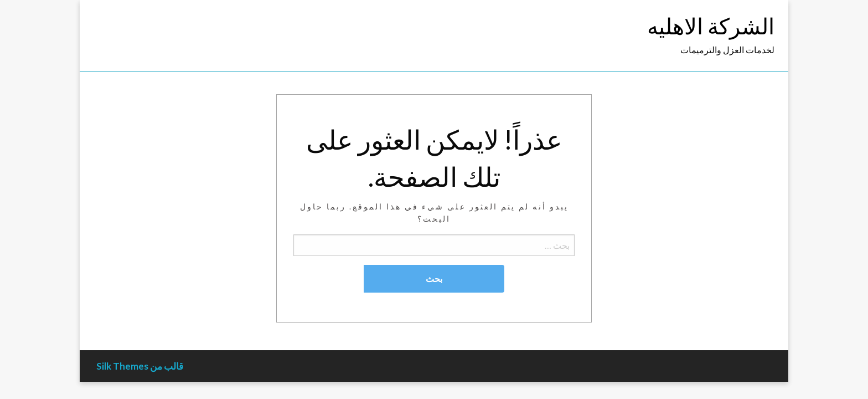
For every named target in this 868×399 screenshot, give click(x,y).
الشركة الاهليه (711, 26)
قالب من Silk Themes (140, 366)
